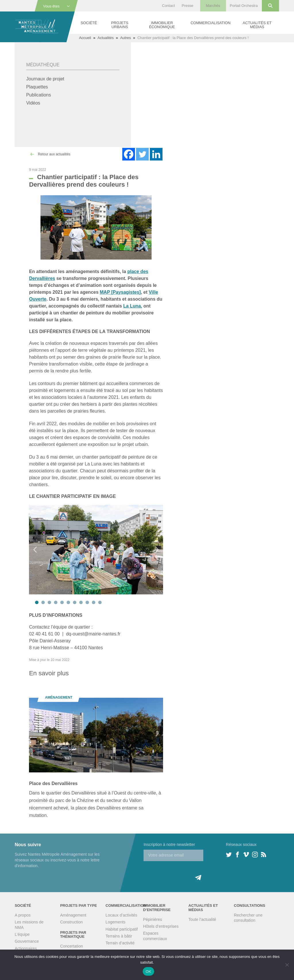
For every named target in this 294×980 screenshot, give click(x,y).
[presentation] (187, 872)
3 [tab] (49, 602)
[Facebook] (129, 154)
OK (148, 972)
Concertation (71, 946)
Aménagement (73, 915)
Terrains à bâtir (119, 936)
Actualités (106, 38)
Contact (168, 6)
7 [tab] (75, 602)
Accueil (85, 38)
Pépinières (152, 919)
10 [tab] (94, 602)
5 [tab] (62, 602)
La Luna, (133, 306)
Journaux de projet (45, 79)
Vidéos (33, 103)
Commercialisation (211, 23)
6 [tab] (68, 602)
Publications (38, 95)
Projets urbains (120, 25)
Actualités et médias (257, 25)
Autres (125, 38)
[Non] (287, 965)
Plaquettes (37, 87)
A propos (23, 915)
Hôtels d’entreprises (161, 926)
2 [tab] (43, 602)
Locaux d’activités (122, 915)
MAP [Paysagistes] (120, 292)
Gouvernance (27, 941)
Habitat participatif (122, 929)
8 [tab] (81, 602)
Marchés (213, 6)
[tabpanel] (96, 549)
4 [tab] (56, 602)
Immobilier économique (162, 25)
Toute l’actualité (202, 919)
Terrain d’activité (120, 943)
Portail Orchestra (244, 6)
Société (89, 23)
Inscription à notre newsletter (169, 844)
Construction (71, 922)
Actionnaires (26, 948)
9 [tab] (87, 602)
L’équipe (22, 934)
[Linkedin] (156, 154)
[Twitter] (142, 154)
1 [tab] (37, 602)
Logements (116, 922)
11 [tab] (100, 602)
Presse (187, 6)
